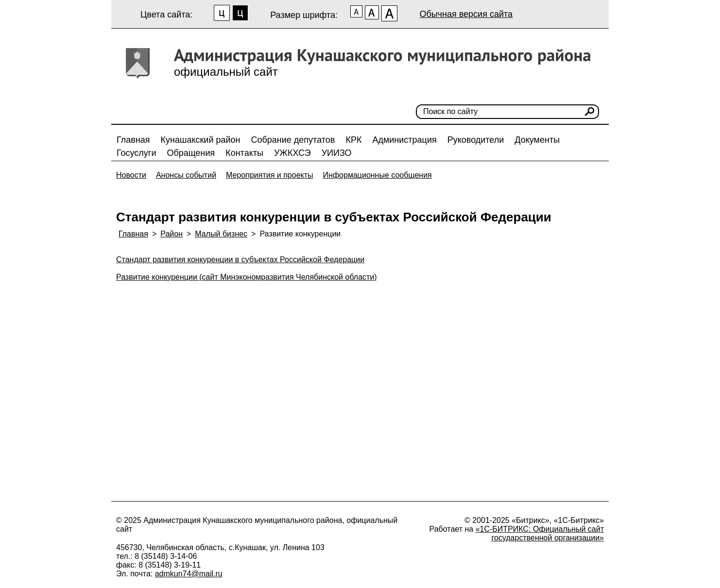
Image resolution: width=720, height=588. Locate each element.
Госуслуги (136, 153)
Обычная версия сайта (466, 14)
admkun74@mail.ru (189, 574)
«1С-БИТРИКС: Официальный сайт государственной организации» (540, 533)
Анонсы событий (186, 175)
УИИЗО (337, 153)
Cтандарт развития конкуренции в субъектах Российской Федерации (240, 260)
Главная (133, 140)
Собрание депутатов (293, 140)
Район (171, 234)
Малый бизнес (221, 234)
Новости (131, 175)
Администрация (404, 140)
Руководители (476, 140)
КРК (353, 140)
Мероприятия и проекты (270, 175)
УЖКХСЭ (292, 153)
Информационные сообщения (377, 175)
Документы (537, 140)
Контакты (244, 153)
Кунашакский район (201, 140)
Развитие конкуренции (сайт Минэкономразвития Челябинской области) (247, 277)
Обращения (191, 153)
